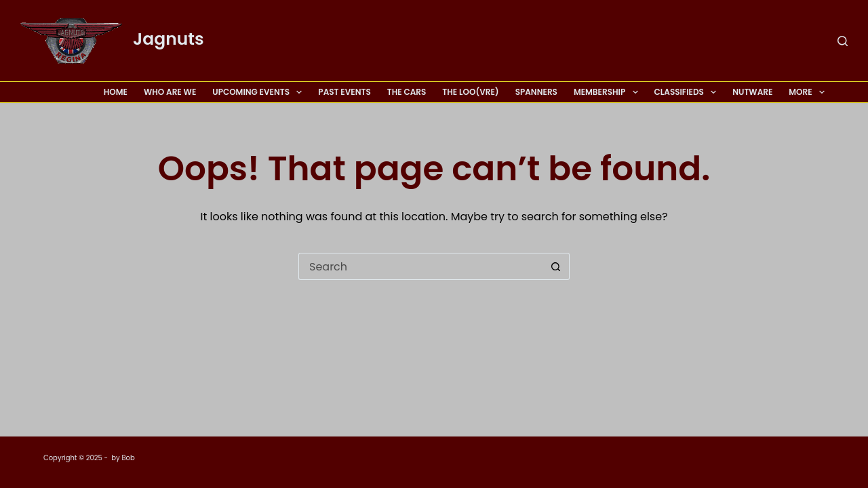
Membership (609, 92)
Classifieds (688, 92)
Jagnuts (169, 39)
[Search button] (556, 266)
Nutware (752, 92)
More (807, 92)
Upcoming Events (260, 92)
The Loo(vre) (470, 92)
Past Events (344, 92)
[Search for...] (420, 266)
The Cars (407, 92)
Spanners (536, 92)
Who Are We (170, 92)
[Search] (843, 41)
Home (116, 92)
